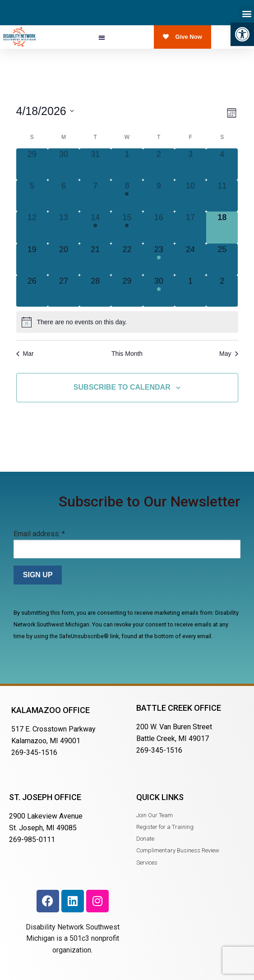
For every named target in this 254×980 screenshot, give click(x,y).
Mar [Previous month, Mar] (25, 354)
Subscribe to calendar (122, 387)
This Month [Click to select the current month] (127, 354)
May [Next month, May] (229, 354)
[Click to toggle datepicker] (45, 111)
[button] (242, 34)
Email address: (39, 534)
